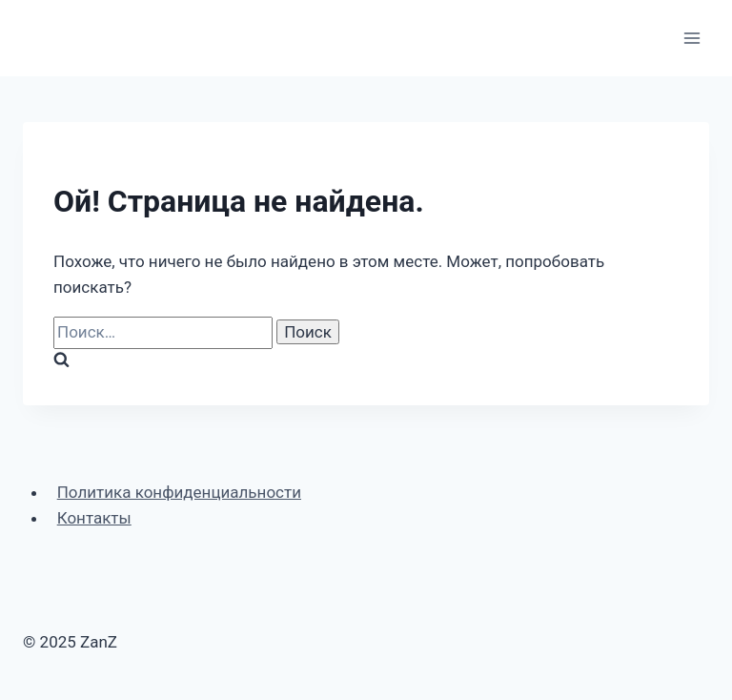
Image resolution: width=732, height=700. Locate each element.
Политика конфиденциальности (179, 492)
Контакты (94, 518)
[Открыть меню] (691, 38)
